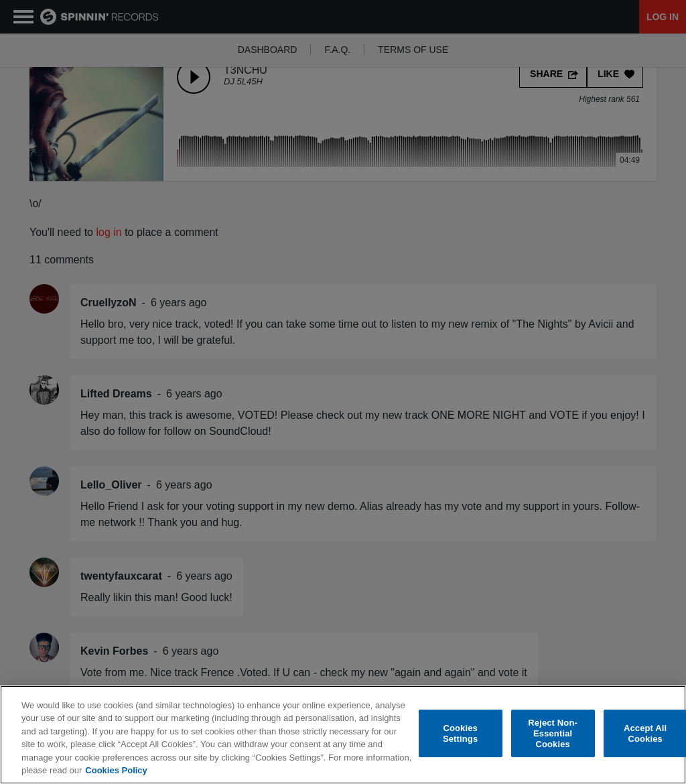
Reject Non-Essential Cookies (553, 734)
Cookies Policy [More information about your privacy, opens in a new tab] (116, 770)
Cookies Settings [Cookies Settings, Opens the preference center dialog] (460, 733)
